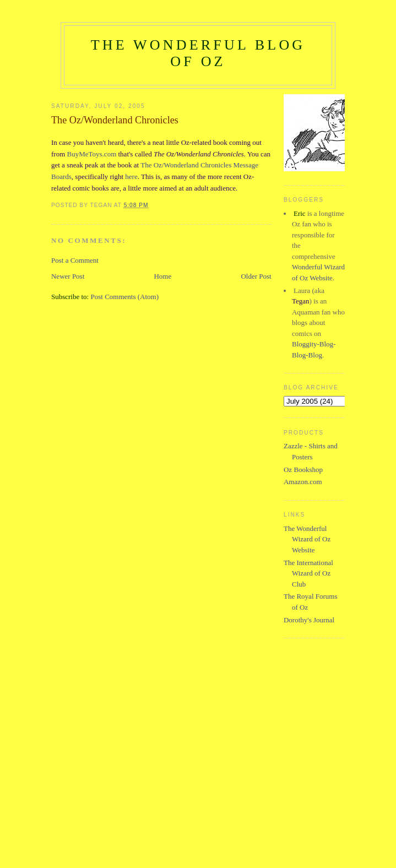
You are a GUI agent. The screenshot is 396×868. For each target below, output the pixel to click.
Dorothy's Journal (309, 620)
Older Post (256, 276)
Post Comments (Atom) (124, 297)
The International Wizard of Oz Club (308, 573)
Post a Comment (75, 260)
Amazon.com (303, 482)
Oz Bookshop (303, 470)
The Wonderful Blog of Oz (198, 53)
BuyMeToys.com (92, 154)
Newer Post (68, 276)
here (131, 177)
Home (162, 276)
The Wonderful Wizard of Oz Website (307, 539)
